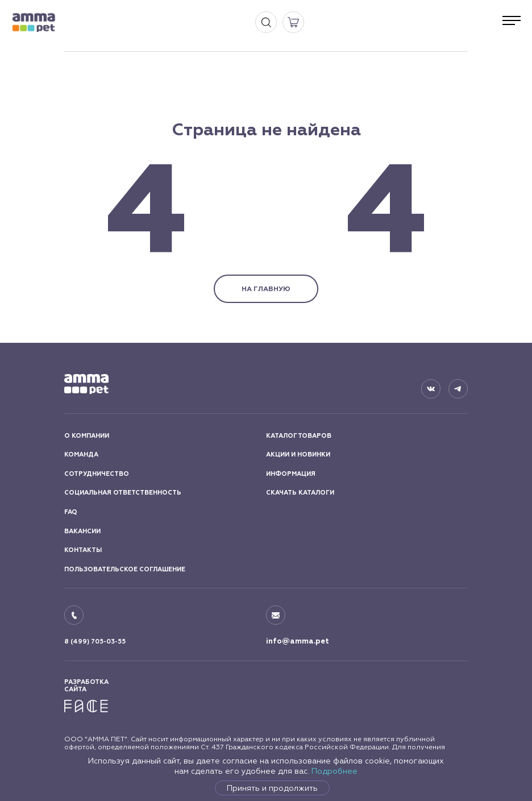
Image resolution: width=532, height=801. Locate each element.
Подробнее (334, 771)
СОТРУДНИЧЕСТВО (97, 474)
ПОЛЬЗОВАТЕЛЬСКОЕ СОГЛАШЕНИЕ (125, 569)
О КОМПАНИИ (87, 436)
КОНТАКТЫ (83, 550)
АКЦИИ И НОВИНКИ (298, 455)
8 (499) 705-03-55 (95, 642)
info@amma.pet (298, 641)
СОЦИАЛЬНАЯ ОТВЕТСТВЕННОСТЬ (123, 493)
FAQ (71, 512)
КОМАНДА (81, 455)
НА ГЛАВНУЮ (266, 289)
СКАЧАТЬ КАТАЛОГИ (300, 493)
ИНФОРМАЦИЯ (291, 474)
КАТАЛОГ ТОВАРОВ (299, 436)
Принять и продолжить (272, 788)
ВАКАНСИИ (82, 531)
